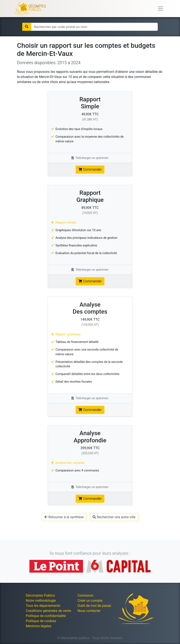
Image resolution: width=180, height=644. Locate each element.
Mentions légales (39, 626)
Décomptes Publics (40, 595)
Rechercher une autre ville (114, 517)
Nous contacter (89, 611)
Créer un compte (90, 601)
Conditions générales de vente (48, 611)
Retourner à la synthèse (64, 517)
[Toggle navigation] (161, 8)
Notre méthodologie (41, 601)
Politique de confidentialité (46, 616)
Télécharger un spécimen (90, 158)
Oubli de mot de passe (94, 606)
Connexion (85, 595)
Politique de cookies (41, 621)
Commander (90, 169)
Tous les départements (43, 606)
